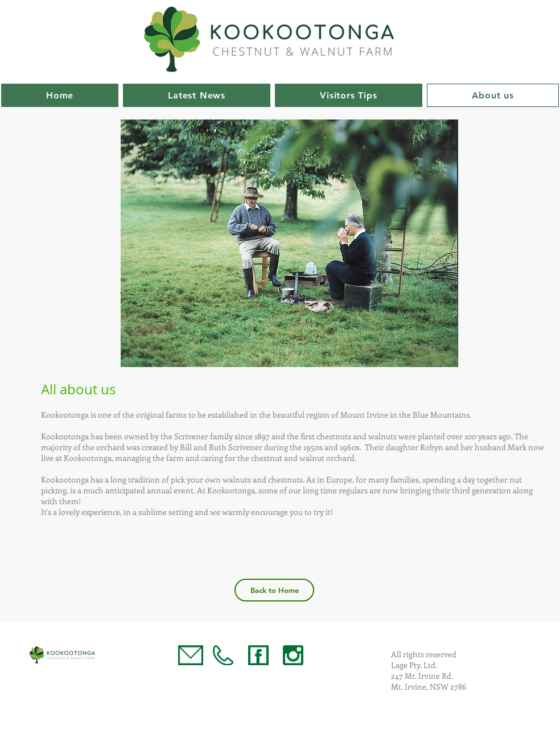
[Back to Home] (274, 590)
